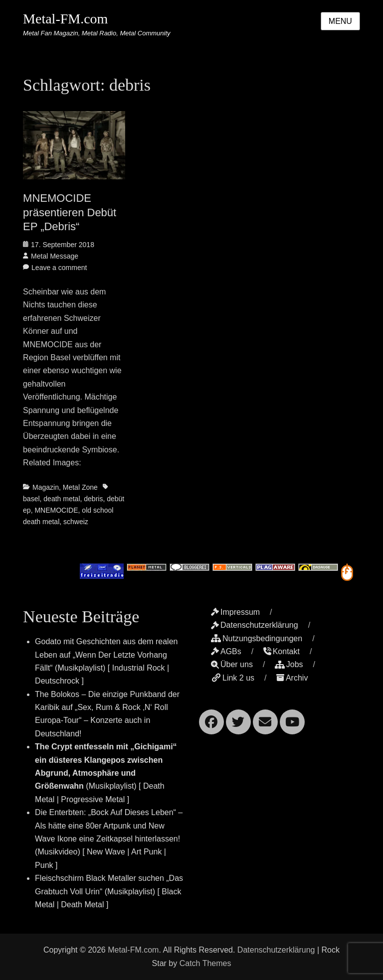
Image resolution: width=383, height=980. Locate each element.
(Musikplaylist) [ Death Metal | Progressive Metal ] (106, 773)
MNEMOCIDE (56, 510)
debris (93, 499)
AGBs (226, 651)
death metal (62, 499)
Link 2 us (233, 678)
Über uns (232, 664)
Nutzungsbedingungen (257, 638)
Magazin (46, 487)
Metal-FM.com (65, 19)
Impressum (235, 612)
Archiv (292, 678)
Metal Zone (80, 487)
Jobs (289, 664)
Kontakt (282, 651)
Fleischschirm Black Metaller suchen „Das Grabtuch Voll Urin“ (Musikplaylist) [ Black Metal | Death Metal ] (109, 891)
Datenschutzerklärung (255, 625)
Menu (340, 21)
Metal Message (55, 256)
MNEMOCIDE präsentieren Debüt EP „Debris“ (70, 212)
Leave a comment (59, 268)
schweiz (76, 522)
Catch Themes (205, 963)
